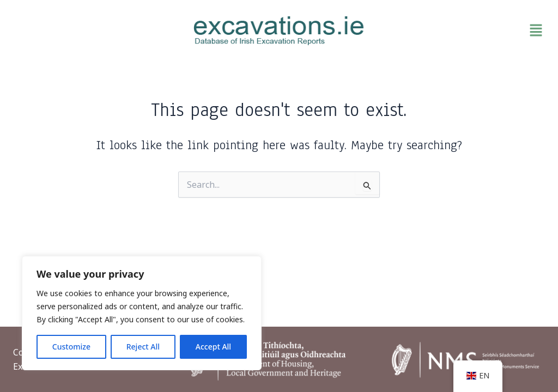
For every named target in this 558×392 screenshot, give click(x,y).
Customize (71, 347)
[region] (142, 313)
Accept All (213, 347)
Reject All (143, 347)
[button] (461, 30)
